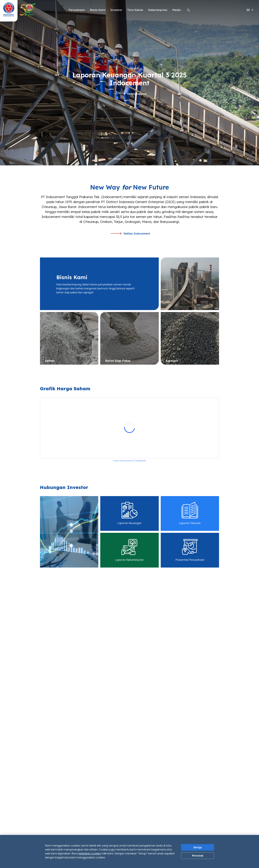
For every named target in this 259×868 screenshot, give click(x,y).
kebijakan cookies (90, 853)
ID (248, 10)
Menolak (198, 856)
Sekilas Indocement (130, 233)
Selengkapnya (130, 94)
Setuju (198, 847)
